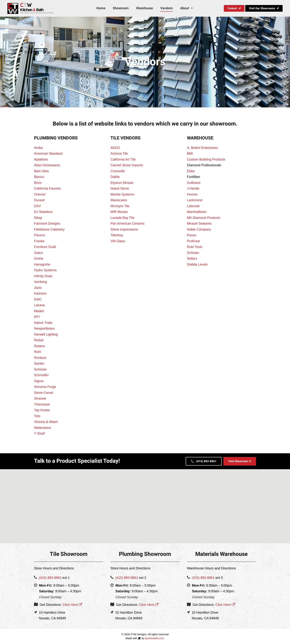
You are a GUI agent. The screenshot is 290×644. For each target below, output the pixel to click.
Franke (39, 241)
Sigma (39, 381)
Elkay (38, 218)
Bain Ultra (41, 171)
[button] (145, 503)
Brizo (38, 183)
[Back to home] (31, 8)
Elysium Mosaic (122, 183)
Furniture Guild (45, 247)
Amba (38, 148)
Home (101, 8)
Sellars (192, 258)
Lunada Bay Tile (122, 218)
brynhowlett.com (154, 638)
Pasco (192, 235)
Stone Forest (44, 393)
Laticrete (193, 206)
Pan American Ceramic (127, 223)
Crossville (118, 171)
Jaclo (38, 288)
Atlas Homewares (47, 165)
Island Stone (120, 188)
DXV (37, 206)
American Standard (48, 154)
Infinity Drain (43, 276)
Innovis (192, 194)
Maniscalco (119, 200)
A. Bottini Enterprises (203, 148)
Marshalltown (197, 212)
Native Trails (43, 323)
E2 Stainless (43, 212)
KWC (38, 299)
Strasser (40, 398)
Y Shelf (39, 433)
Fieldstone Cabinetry (49, 229)
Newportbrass (44, 328)
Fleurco (40, 235)
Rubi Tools (195, 247)
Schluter (193, 253)
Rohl (37, 352)
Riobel (39, 340)
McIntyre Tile (120, 206)
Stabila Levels (197, 264)
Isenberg (41, 282)
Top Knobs (42, 410)
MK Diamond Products (204, 218)
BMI (190, 154)
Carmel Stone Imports (127, 165)
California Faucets (47, 188)
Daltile (115, 177)
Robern (39, 346)
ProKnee (193, 241)
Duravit (39, 200)
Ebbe (191, 171)
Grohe (39, 258)
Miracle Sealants (199, 223)
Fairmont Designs (47, 223)
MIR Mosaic (119, 212)
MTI (37, 317)
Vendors (167, 8)
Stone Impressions (124, 229)
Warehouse (145, 8)
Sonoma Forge (45, 387)
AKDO (115, 148)
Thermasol (42, 404)
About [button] (187, 8)
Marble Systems (122, 194)
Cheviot (40, 194)
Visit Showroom (240, 461)
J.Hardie (193, 188)
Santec (39, 363)
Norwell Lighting (46, 334)
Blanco (39, 177)
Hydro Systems (45, 270)
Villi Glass (118, 241)
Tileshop (117, 235)
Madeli (39, 311)
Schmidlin (41, 375)
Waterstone (42, 428)
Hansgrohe (42, 264)
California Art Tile (123, 159)
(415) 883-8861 (204, 461)
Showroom (121, 8)
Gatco (38, 253)
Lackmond (195, 200)
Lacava (39, 305)
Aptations (41, 159)
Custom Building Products (206, 159)
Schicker (40, 369)
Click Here (72, 605)
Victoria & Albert (46, 422)
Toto (37, 416)
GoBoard (194, 183)
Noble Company (199, 229)
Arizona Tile (119, 154)
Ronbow (40, 358)
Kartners (40, 293)
